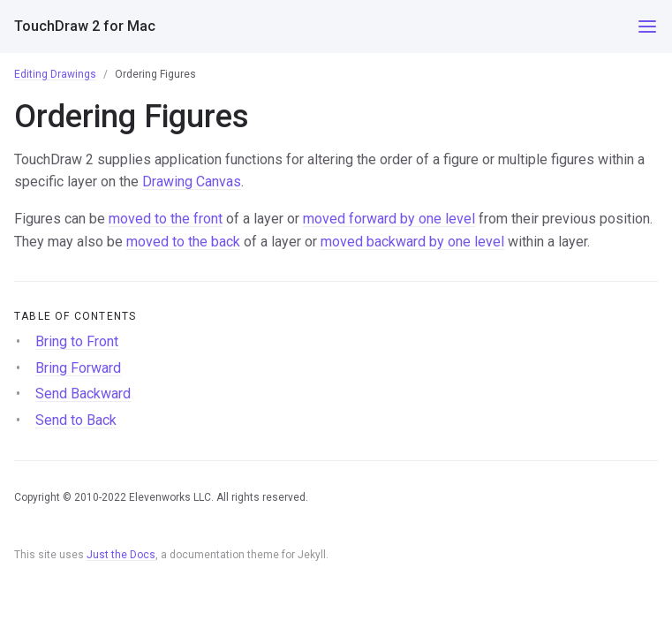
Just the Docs (121, 555)
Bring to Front (77, 341)
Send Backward (83, 394)
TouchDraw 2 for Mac (85, 26)
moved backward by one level (412, 242)
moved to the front (166, 219)
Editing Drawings (55, 74)
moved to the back (183, 242)
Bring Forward (78, 368)
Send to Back (76, 420)
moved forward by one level (389, 219)
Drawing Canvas (192, 182)
